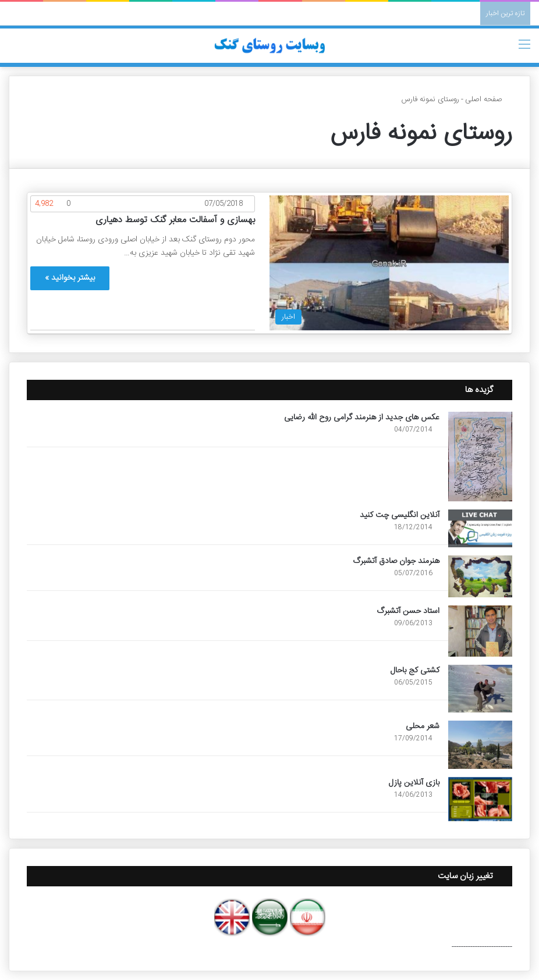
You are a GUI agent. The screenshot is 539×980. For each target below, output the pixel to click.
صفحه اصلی (489, 99)
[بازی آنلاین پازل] (480, 799)
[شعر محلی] (480, 745)
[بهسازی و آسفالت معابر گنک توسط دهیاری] (389, 263)
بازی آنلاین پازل (414, 783)
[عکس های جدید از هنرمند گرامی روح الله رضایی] (480, 457)
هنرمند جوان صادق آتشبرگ (396, 561)
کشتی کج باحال (415, 671)
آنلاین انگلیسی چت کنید (400, 515)
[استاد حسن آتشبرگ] (480, 631)
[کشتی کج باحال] (480, 689)
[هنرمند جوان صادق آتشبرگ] (480, 576)
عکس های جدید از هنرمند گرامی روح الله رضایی (362, 418)
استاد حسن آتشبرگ (408, 611)
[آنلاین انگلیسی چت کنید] (480, 528)
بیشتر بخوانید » (70, 278)
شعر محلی (423, 726)
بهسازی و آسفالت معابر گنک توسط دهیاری (175, 220)
